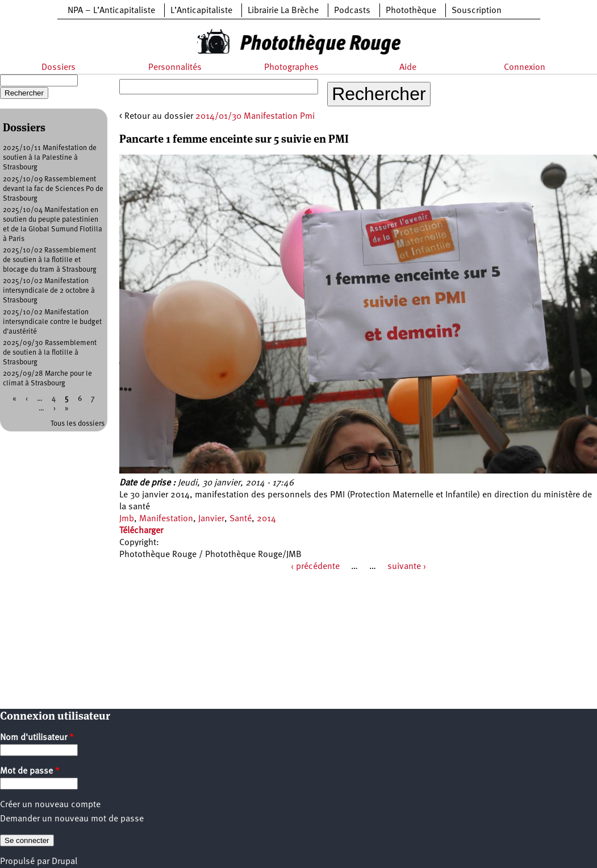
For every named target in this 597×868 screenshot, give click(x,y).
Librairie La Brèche (283, 11)
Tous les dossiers (78, 424)
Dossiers (59, 68)
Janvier (211, 519)
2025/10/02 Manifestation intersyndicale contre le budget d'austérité (52, 322)
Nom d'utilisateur (37, 738)
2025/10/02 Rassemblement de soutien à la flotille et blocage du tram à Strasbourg (50, 260)
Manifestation (166, 519)
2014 (266, 519)
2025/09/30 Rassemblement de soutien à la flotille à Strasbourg (50, 353)
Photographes (291, 68)
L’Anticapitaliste (201, 11)
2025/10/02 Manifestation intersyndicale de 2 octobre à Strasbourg (49, 291)
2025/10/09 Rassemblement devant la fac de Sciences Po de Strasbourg (53, 189)
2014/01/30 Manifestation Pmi (255, 117)
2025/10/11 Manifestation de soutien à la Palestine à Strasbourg (50, 158)
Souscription (477, 11)
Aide (408, 68)
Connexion (525, 68)
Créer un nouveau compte (50, 805)
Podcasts (352, 11)
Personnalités (175, 68)
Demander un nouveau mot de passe (72, 819)
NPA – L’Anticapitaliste (111, 11)
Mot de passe (30, 771)
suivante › (407, 567)
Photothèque (411, 11)
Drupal (64, 862)
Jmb (127, 519)
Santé (241, 519)
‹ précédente (315, 567)
